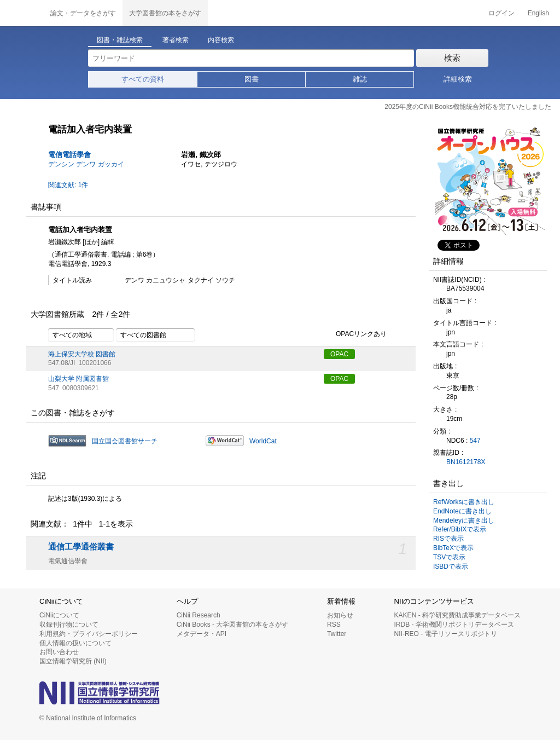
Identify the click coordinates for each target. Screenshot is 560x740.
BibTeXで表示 (453, 548)
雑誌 (360, 79)
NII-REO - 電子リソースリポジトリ (446, 634)
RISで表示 (448, 539)
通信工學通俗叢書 (81, 547)
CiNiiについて (59, 615)
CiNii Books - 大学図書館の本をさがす (233, 625)
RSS (334, 625)
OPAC (339, 354)
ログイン (501, 13)
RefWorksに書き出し (464, 502)
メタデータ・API (202, 634)
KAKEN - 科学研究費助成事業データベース (457, 615)
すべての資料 (143, 79)
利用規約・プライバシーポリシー (89, 634)
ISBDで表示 (451, 566)
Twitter (337, 634)
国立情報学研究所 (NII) (73, 661)
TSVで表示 (449, 557)
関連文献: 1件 (68, 185)
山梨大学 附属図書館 (78, 379)
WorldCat (263, 441)
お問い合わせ (59, 652)
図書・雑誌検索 (120, 40)
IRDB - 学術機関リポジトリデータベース (454, 625)
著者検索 (176, 40)
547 (475, 441)
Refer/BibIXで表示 (460, 529)
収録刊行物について (69, 625)
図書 (252, 79)
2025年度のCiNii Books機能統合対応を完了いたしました (468, 107)
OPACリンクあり (355, 334)
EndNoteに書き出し (462, 511)
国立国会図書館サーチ (125, 441)
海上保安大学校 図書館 (82, 354)
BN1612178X (466, 462)
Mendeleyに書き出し (464, 521)
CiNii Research (199, 615)
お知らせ (340, 615)
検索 (452, 58)
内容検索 (221, 40)
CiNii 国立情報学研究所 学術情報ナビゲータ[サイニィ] (22, 13)
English (538, 13)
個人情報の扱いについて (75, 643)
